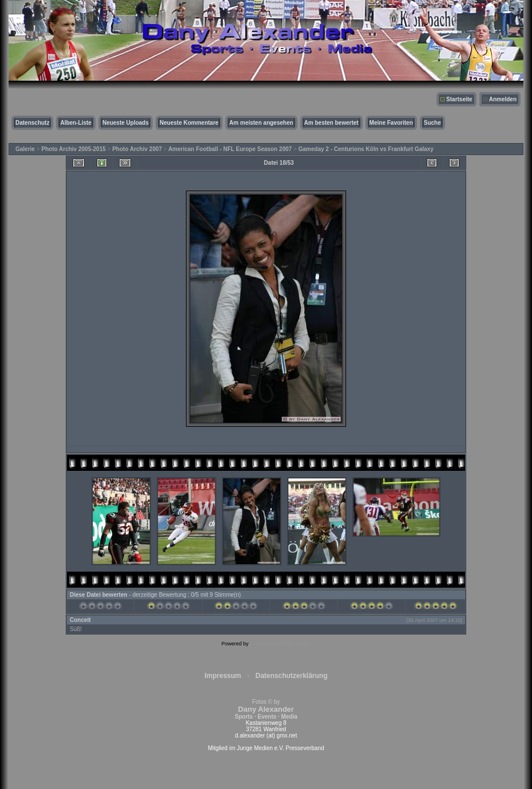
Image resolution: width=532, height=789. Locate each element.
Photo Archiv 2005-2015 (73, 149)
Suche (432, 123)
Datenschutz (32, 123)
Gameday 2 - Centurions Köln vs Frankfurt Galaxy (366, 149)
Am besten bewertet (331, 123)
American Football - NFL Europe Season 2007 (230, 149)
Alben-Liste (76, 123)
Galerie (25, 149)
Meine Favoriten (391, 123)
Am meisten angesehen (261, 123)
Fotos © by (266, 709)
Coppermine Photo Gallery (280, 644)
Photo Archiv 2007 (137, 149)
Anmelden (503, 99)
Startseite (459, 99)
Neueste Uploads (126, 123)
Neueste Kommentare (189, 123)
